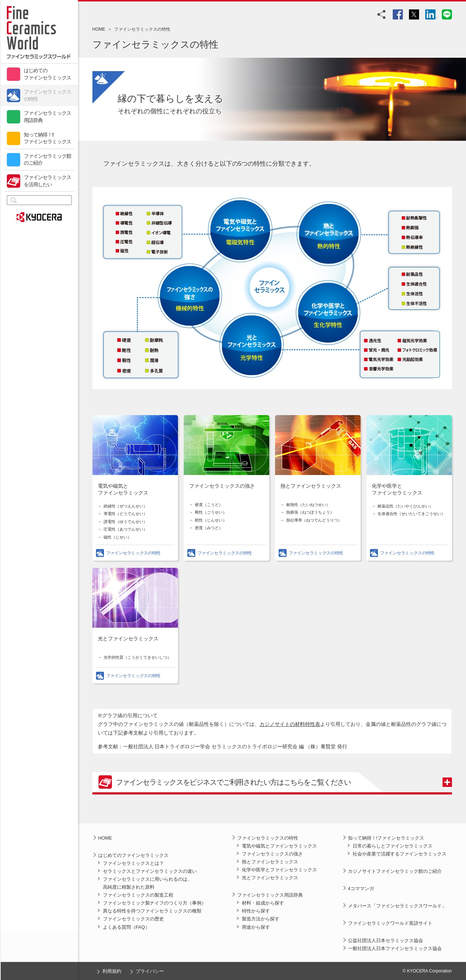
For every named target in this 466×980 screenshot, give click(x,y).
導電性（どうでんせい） (125, 514)
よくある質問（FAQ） (126, 927)
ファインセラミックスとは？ (133, 863)
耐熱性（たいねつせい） (308, 505)
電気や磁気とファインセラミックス (279, 846)
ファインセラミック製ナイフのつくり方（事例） (154, 903)
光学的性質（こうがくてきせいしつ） (137, 657)
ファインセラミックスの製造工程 (138, 895)
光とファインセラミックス (128, 639)
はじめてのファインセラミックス (48, 74)
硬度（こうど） (209, 505)
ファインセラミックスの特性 (48, 95)
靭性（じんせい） (211, 520)
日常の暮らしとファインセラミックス (393, 846)
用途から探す (256, 927)
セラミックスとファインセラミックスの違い (150, 871)
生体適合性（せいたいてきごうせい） (411, 514)
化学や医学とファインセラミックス (279, 870)
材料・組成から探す (263, 903)
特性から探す (256, 911)
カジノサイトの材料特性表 (290, 724)
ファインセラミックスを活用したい (48, 181)
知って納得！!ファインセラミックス (48, 138)
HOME (99, 29)
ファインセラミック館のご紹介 (48, 160)
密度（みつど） (209, 528)
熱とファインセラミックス (311, 486)
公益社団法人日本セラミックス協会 (386, 940)
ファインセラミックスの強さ (222, 486)
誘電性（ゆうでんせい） (125, 522)
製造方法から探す (261, 919)
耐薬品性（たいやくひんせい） (405, 506)
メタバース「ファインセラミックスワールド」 (397, 906)
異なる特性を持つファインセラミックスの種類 (152, 911)
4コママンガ (361, 888)
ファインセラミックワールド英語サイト (390, 923)
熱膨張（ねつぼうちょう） (310, 512)
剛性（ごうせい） (211, 512)
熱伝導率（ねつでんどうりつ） (314, 520)
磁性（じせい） (117, 537)
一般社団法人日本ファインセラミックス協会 (395, 948)
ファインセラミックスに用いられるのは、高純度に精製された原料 (147, 883)
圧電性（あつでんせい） (125, 529)
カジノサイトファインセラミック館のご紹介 (395, 871)
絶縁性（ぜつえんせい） (125, 506)
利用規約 (112, 971)
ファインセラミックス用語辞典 (48, 117)
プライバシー (150, 971)
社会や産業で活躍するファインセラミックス (400, 854)
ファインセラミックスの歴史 (133, 919)
